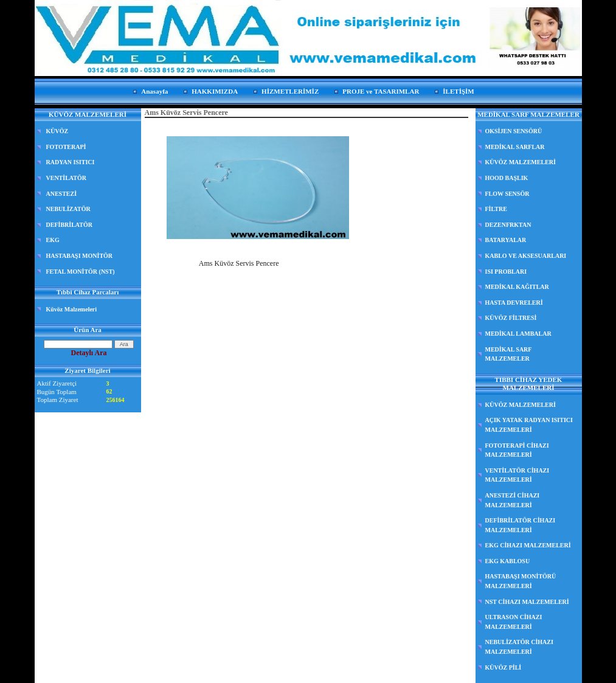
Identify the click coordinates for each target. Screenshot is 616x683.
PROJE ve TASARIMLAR (381, 91)
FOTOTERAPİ (66, 147)
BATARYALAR (506, 240)
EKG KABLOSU (508, 561)
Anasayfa (154, 91)
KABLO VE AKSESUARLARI (526, 256)
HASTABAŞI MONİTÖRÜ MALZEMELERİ (521, 581)
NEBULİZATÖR (68, 209)
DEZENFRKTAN (508, 225)
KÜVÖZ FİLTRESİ (511, 318)
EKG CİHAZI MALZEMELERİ (528, 545)
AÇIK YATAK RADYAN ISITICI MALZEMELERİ (529, 425)
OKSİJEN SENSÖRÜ (514, 131)
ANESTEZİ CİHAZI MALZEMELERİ (513, 500)
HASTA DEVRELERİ (514, 303)
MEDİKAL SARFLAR (515, 147)
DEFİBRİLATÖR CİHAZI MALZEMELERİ (521, 525)
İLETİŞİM (458, 91)
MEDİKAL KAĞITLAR (517, 287)
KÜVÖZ (57, 131)
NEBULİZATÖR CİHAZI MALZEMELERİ (519, 647)
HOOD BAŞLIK (507, 178)
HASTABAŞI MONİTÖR (80, 256)
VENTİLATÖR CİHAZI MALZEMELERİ (517, 475)
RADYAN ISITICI (71, 162)
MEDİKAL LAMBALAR (518, 334)
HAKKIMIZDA (215, 91)
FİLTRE (496, 209)
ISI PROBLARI (506, 272)
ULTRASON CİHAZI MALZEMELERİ (514, 622)
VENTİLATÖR (67, 178)
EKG (53, 240)
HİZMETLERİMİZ (290, 91)
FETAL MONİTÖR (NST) (81, 272)
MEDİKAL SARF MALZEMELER (509, 354)
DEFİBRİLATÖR (70, 225)
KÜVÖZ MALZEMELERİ (521, 162)
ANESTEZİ (62, 194)
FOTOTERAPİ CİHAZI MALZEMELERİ (517, 450)
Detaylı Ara (89, 353)
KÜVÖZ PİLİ (504, 667)
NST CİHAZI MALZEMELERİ (527, 602)
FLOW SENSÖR (507, 194)
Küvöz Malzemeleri (72, 309)
